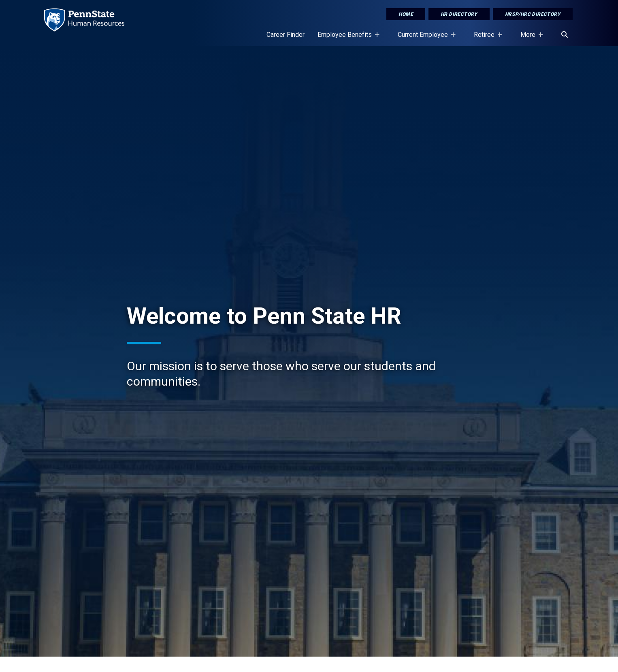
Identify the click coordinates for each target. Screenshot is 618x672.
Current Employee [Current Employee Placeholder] (424, 38)
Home (406, 14)
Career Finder (286, 35)
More (530, 38)
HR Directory (459, 14)
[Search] (565, 35)
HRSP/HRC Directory (533, 14)
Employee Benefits (346, 38)
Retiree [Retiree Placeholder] (486, 38)
